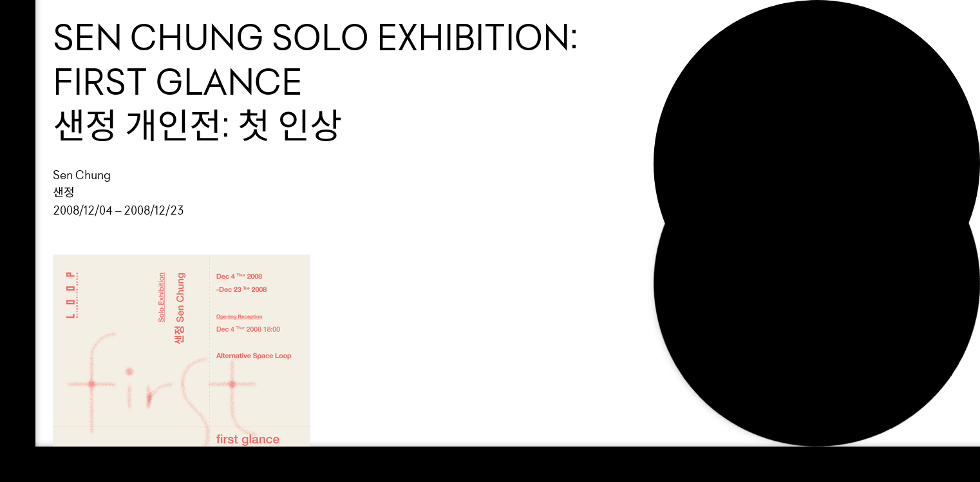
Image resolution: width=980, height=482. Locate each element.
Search (706, 139)
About (701, 94)
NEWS (697, 116)
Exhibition (718, 51)
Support (710, 72)
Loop (694, 28)
